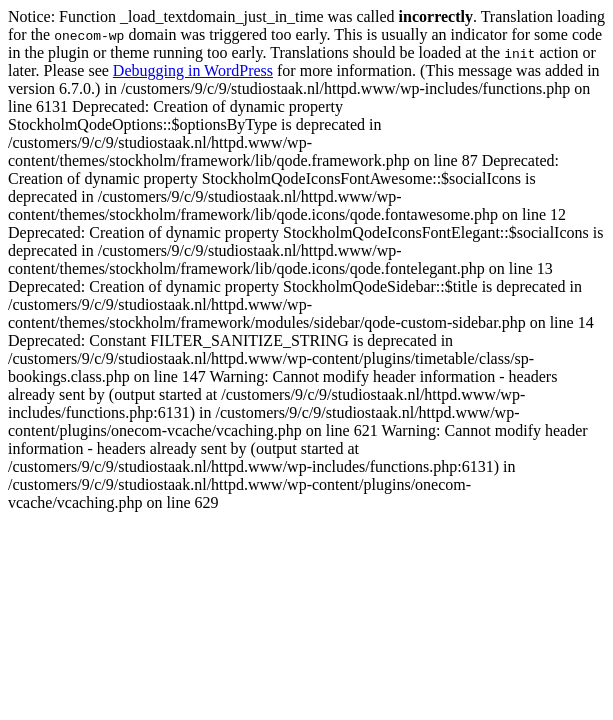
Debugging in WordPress (193, 70)
